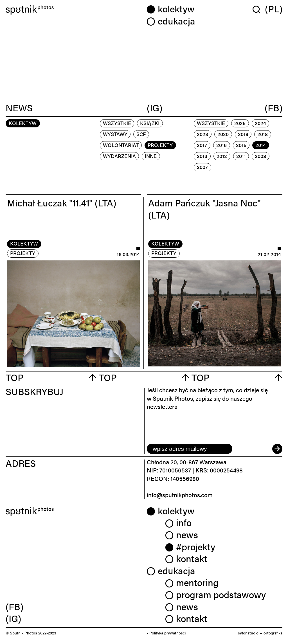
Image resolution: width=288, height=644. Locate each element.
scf (141, 134)
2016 (221, 145)
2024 (260, 123)
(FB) (274, 108)
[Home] (73, 10)
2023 (202, 134)
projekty (160, 145)
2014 (261, 145)
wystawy (115, 134)
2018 (263, 134)
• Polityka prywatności (166, 633)
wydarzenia (119, 156)
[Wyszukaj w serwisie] (259, 9)
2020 (223, 134)
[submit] (277, 449)
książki (150, 123)
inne (151, 156)
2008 (260, 156)
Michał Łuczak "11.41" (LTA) (62, 203)
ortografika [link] (273, 633)
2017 (202, 145)
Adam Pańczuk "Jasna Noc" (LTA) (204, 209)
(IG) (155, 108)
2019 (243, 134)
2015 (241, 145)
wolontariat (121, 145)
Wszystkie (117, 123)
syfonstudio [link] (248, 633)
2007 (202, 167)
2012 (222, 156)
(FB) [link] (14, 606)
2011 (241, 156)
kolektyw (24, 243)
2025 (240, 123)
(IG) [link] (13, 618)
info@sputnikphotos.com (180, 495)
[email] (190, 449)
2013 (202, 156)
